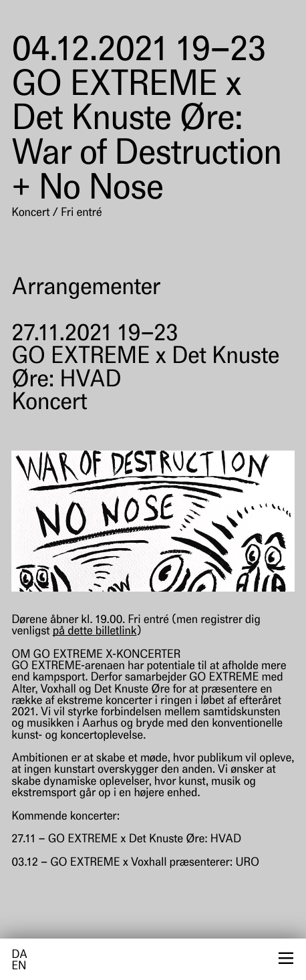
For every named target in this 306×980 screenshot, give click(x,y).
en (19, 967)
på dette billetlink (95, 632)
